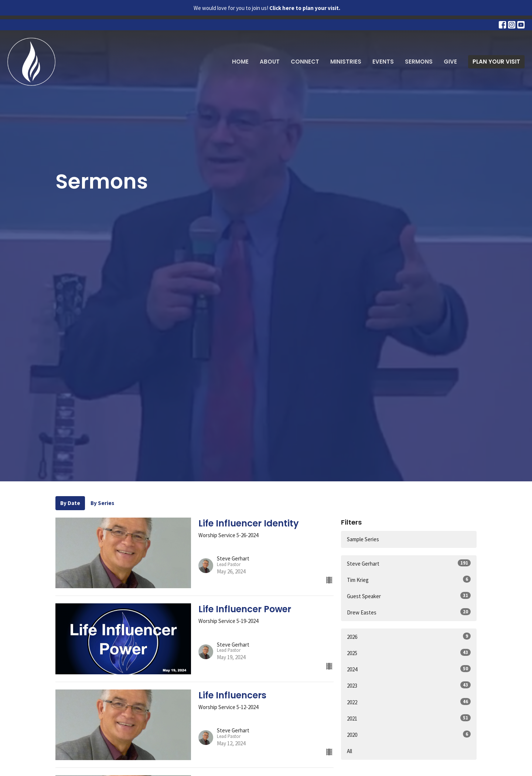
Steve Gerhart (409, 563)
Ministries (346, 62)
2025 (409, 653)
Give (450, 62)
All (349, 751)
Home (240, 62)
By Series (102, 503)
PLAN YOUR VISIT (496, 62)
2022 (409, 702)
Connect (305, 62)
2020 (409, 734)
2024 (409, 669)
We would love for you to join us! (267, 8)
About (270, 62)
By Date (70, 503)
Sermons (419, 62)
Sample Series (363, 539)
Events (383, 62)
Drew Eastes (409, 612)
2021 (409, 718)
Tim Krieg (409, 580)
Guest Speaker (409, 596)
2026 (409, 636)
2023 (409, 685)
